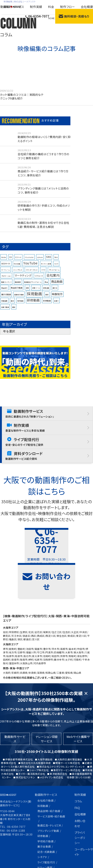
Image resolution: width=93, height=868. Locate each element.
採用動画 (43, 775)
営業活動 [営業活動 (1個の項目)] (46, 292)
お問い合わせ (80, 792)
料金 (51, 7)
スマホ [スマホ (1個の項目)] (43, 273)
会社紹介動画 (45, 770)
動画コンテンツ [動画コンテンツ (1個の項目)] (6, 286)
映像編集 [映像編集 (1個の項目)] (4, 305)
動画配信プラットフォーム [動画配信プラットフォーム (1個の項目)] (33, 286)
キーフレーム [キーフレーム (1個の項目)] (6, 273)
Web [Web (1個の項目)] (56, 261)
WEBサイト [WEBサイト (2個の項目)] (6, 267)
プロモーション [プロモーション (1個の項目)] (6, 280)
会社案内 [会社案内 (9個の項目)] (53, 279)
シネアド (42, 824)
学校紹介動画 (45, 809)
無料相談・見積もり (74, 16)
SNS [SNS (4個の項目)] (49, 261)
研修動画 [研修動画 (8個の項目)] (33, 304)
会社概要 (87, 7)
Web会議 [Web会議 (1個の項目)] (17, 267)
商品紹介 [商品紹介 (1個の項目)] (4, 292)
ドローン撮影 (45, 834)
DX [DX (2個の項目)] (11, 261)
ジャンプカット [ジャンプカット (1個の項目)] (18, 273)
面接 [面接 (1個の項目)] (14, 311)
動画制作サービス (12, 7)
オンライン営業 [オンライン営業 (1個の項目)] (46, 267)
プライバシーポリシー (80, 807)
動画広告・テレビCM (49, 794)
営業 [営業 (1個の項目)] (27, 292)
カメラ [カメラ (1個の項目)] (56, 267)
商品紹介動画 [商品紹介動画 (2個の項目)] (17, 291)
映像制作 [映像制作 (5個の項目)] (57, 298)
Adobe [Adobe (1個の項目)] (4, 261)
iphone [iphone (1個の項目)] (40, 261)
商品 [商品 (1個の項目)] (46, 286)
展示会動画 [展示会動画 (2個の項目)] (6, 298)
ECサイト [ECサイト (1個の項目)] (18, 261)
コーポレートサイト (83, 821)
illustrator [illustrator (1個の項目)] (29, 261)
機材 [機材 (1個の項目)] (12, 305)
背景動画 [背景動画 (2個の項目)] (47, 304)
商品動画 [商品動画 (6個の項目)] (57, 285)
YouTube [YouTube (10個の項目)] (30, 267)
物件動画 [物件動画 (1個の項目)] (20, 305)
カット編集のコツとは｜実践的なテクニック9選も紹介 (22, 97)
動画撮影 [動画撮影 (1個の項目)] (18, 286)
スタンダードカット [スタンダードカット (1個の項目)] (32, 273)
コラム (79, 770)
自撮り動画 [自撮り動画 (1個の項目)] (5, 311)
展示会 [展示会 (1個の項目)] (55, 292)
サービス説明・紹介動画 (51, 785)
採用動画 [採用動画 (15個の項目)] (34, 297)
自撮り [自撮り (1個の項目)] (56, 305)
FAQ (77, 777)
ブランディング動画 (48, 799)
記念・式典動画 (46, 819)
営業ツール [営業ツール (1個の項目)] (36, 292)
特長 (38, 846)
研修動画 (43, 804)
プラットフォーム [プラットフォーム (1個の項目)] (54, 273)
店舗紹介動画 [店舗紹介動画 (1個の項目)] (19, 298)
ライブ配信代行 (46, 829)
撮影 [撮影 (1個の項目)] (47, 298)
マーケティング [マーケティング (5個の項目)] (23, 279)
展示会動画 (44, 814)
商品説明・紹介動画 (49, 780)
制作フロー (68, 7)
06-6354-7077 (37, 16)
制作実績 (36, 7)
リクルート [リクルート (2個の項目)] (39, 279)
